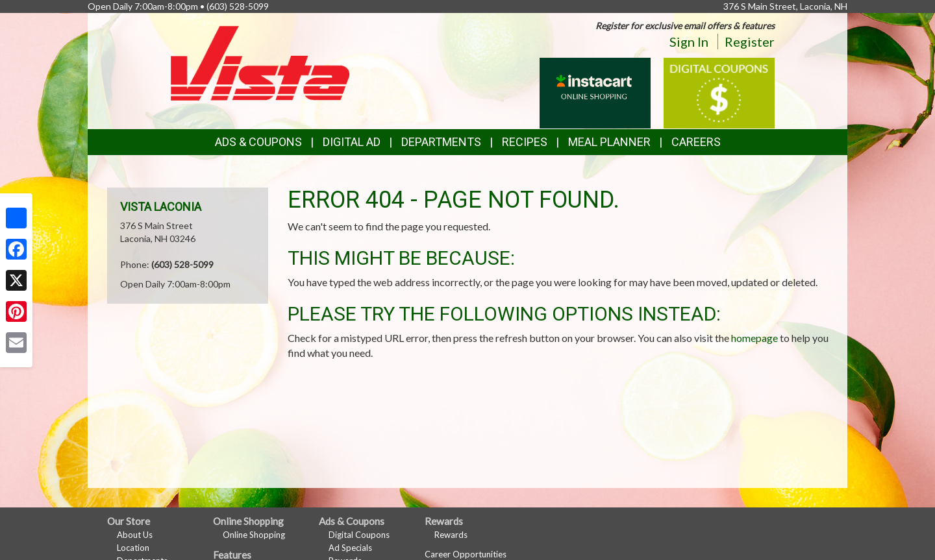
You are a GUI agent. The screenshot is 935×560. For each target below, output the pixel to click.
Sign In (689, 42)
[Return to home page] (260, 62)
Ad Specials (350, 548)
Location (133, 548)
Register (750, 42)
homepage (754, 338)
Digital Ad (352, 142)
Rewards (451, 535)
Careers (696, 142)
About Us (135, 535)
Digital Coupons (359, 535)
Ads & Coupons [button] (258, 142)
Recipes (525, 142)
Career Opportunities (466, 554)
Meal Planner (609, 142)
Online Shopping (254, 535)
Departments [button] (441, 142)
